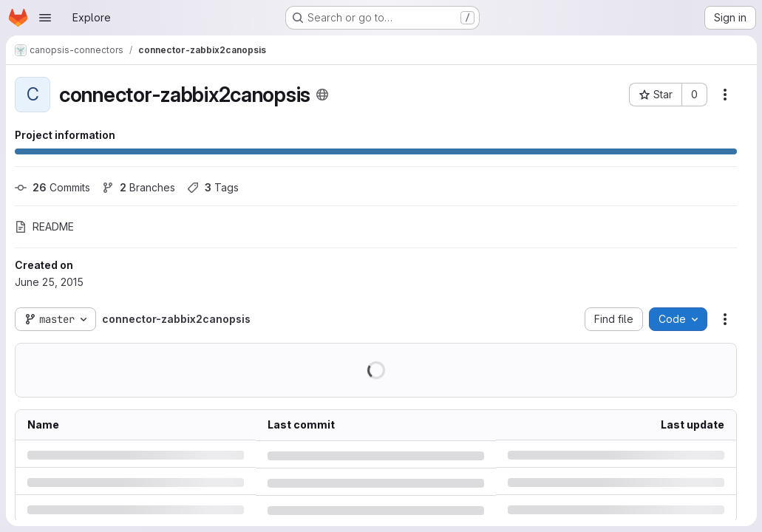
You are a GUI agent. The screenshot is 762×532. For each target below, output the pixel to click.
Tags (213, 187)
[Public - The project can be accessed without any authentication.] (322, 95)
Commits (52, 187)
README (44, 226)
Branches (139, 187)
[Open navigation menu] (45, 18)
